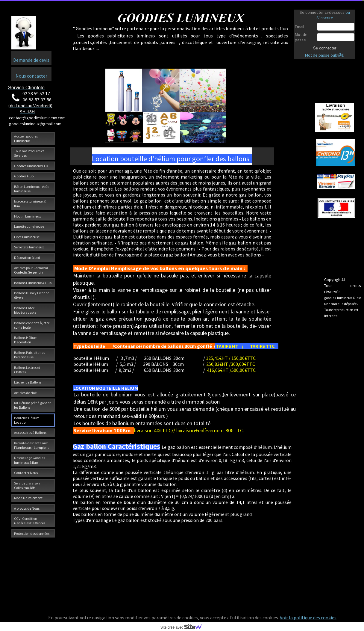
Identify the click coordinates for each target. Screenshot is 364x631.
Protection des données (32, 533)
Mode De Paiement (28, 498)
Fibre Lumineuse (27, 237)
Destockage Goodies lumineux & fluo (29, 460)
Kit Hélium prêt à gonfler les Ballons (32, 405)
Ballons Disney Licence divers (32, 295)
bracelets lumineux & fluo (30, 203)
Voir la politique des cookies (308, 618)
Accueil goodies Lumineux (26, 138)
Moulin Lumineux (27, 216)
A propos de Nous (27, 508)
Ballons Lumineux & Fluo (33, 283)
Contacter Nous (26, 473)
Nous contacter (31, 76)
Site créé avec (183, 627)
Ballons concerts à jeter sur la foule (32, 325)
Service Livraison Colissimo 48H (27, 485)
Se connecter (325, 48)
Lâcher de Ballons (28, 382)
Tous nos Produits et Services (29, 153)
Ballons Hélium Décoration (26, 340)
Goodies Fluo (24, 176)
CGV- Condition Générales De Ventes (30, 521)
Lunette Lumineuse (29, 226)
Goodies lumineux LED (31, 166)
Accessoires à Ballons (30, 433)
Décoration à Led (27, 258)
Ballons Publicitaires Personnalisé (29, 355)
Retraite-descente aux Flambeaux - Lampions (32, 445)
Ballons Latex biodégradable (25, 310)
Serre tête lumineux (29, 247)
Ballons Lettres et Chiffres (27, 370)
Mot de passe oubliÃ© (325, 55)
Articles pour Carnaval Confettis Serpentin (31, 270)
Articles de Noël (26, 393)
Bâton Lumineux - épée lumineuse (32, 189)
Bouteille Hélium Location (27, 420)
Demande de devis (31, 60)
